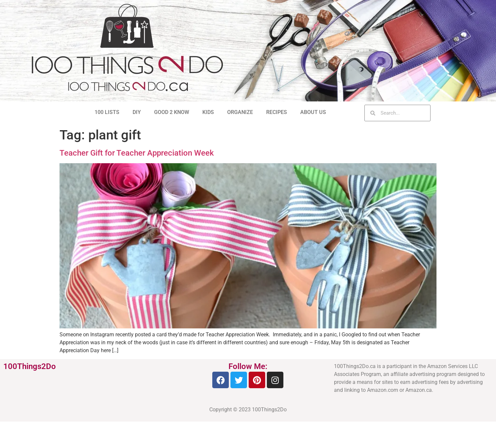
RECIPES (277, 112)
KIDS (208, 112)
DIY (137, 112)
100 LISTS (107, 112)
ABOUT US (313, 112)
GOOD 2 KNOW (172, 112)
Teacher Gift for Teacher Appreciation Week (137, 153)
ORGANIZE (240, 112)
